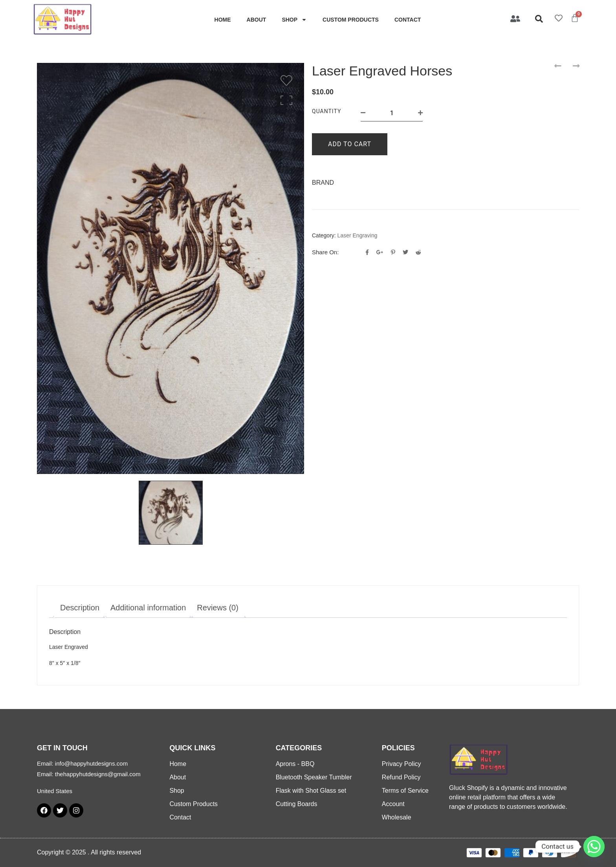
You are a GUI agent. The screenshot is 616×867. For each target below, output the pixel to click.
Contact (408, 20)
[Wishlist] (288, 81)
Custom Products (351, 20)
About (257, 20)
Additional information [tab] (148, 608)
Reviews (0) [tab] (218, 608)
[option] (170, 268)
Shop (294, 20)
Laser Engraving (357, 235)
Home (223, 20)
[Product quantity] (392, 113)
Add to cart (350, 144)
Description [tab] (80, 608)
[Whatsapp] (594, 847)
